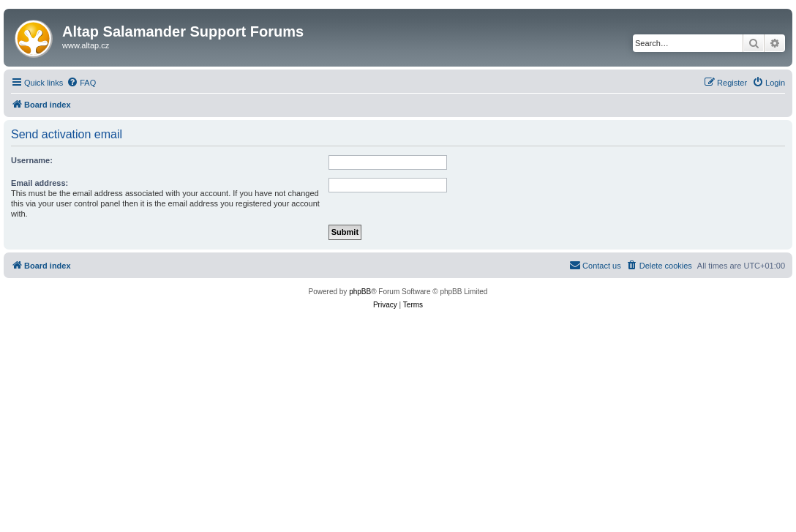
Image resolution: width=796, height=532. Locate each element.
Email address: (40, 183)
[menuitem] (81, 83)
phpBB (360, 292)
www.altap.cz (86, 45)
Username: (32, 160)
